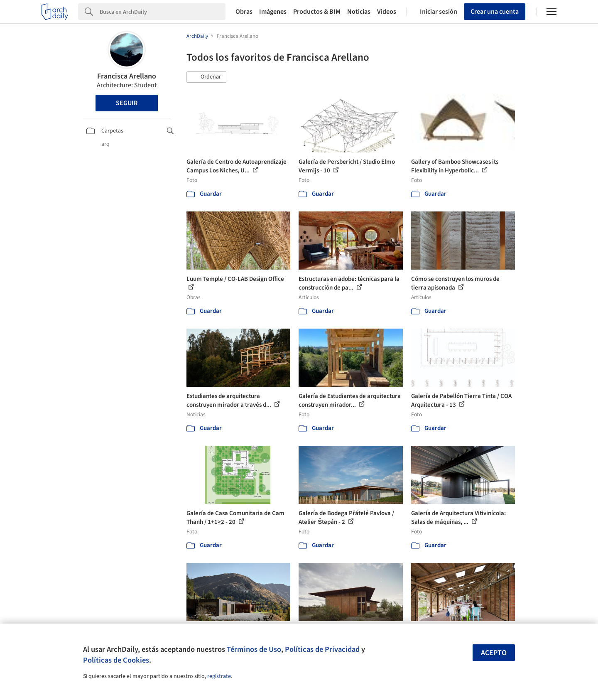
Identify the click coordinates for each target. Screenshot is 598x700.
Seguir (127, 103)
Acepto (494, 653)
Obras (244, 12)
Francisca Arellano (127, 76)
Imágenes (273, 12)
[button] (206, 77)
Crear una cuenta (495, 12)
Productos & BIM (317, 12)
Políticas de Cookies (116, 660)
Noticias (359, 12)
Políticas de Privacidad (322, 649)
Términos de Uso (254, 649)
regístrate (219, 676)
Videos (387, 12)
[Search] (163, 12)
